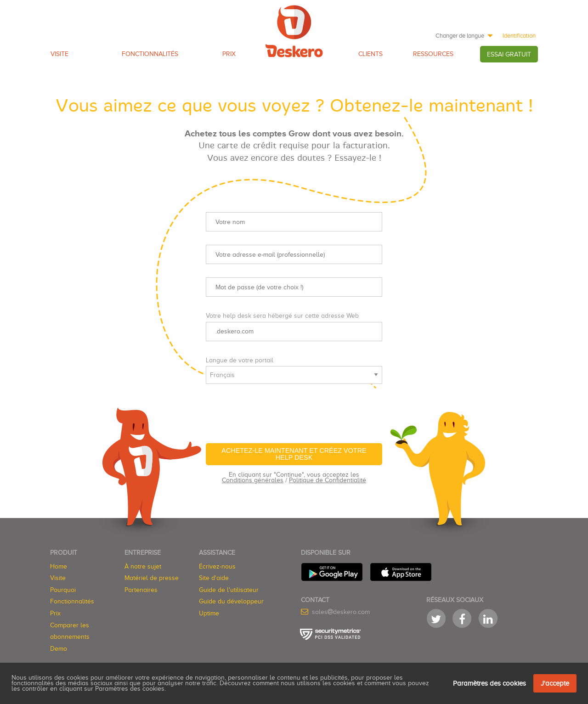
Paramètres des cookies (489, 683)
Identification (519, 36)
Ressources (433, 54)
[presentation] (276, 409)
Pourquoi (63, 590)
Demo (59, 649)
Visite (59, 54)
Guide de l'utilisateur (229, 590)
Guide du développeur (231, 601)
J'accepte (555, 683)
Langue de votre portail (240, 360)
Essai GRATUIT (509, 54)
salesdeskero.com (341, 612)
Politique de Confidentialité (328, 480)
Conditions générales (253, 480)
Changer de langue (460, 36)
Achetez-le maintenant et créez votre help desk (294, 454)
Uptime (209, 613)
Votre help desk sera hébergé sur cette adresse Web (282, 316)
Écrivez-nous (217, 566)
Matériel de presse (152, 578)
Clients (370, 54)
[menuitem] (462, 36)
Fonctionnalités (150, 54)
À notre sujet (143, 566)
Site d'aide (214, 578)
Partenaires (141, 590)
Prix (229, 54)
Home (59, 566)
